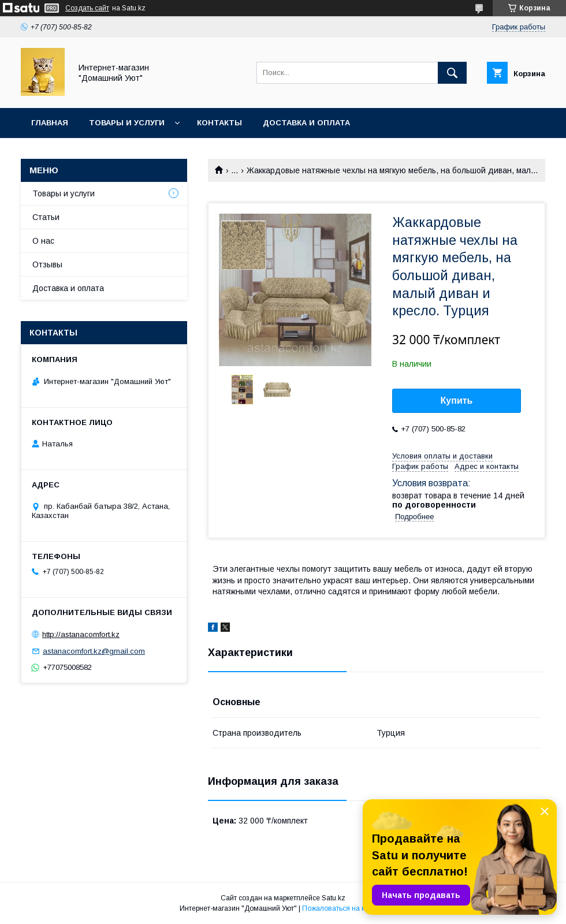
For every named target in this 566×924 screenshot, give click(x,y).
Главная (50, 123)
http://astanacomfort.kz (81, 634)
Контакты (219, 123)
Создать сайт (87, 8)
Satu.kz (334, 898)
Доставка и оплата (306, 123)
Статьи (46, 217)
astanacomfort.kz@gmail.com (94, 651)
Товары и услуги (127, 123)
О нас (43, 241)
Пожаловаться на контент (344, 908)
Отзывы (47, 264)
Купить (457, 400)
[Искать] (452, 73)
